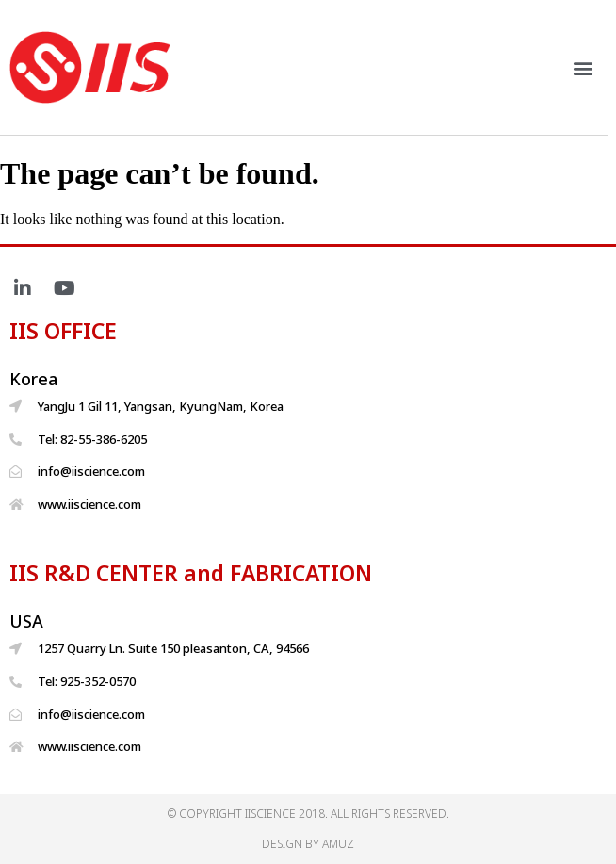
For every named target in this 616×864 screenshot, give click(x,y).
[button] (591, 67)
